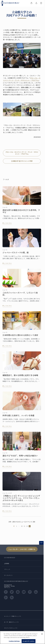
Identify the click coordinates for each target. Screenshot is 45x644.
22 (27, 526)
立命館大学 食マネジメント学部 (22, 161)
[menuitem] (31, 3)
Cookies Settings (14, 641)
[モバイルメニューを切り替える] (41, 3)
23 (30, 526)
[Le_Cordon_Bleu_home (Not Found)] (10, 3)
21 (24, 526)
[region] (22, 638)
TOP (41, 543)
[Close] (42, 634)
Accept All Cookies (28, 641)
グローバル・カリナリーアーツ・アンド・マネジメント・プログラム (22, 79)
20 (22, 526)
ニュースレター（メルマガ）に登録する (22, 549)
